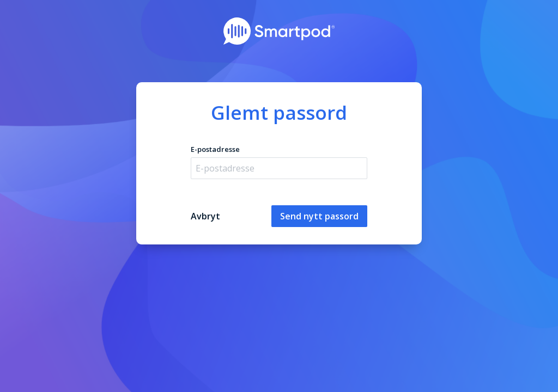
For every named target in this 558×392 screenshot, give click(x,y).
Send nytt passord (319, 216)
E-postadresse (215, 149)
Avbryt (205, 216)
